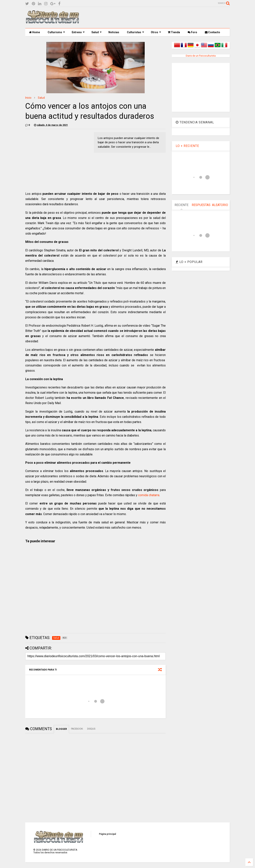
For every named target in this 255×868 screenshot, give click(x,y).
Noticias (114, 32)
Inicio (28, 98)
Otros (156, 32)
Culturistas (136, 32)
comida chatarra (149, 495)
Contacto (212, 32)
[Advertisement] (160, 18)
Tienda (174, 32)
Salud (97, 32)
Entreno (78, 32)
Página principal (107, 834)
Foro (192, 32)
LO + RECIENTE (187, 146)
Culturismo (56, 32)
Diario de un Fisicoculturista (201, 56)
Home (35, 32)
